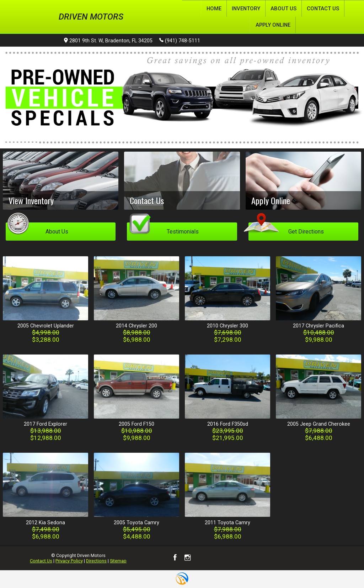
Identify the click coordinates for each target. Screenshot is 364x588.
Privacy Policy (69, 560)
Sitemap (118, 560)
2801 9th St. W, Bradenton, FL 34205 (108, 41)
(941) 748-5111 (180, 40)
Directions (96, 560)
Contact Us (41, 560)
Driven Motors (91, 16)
